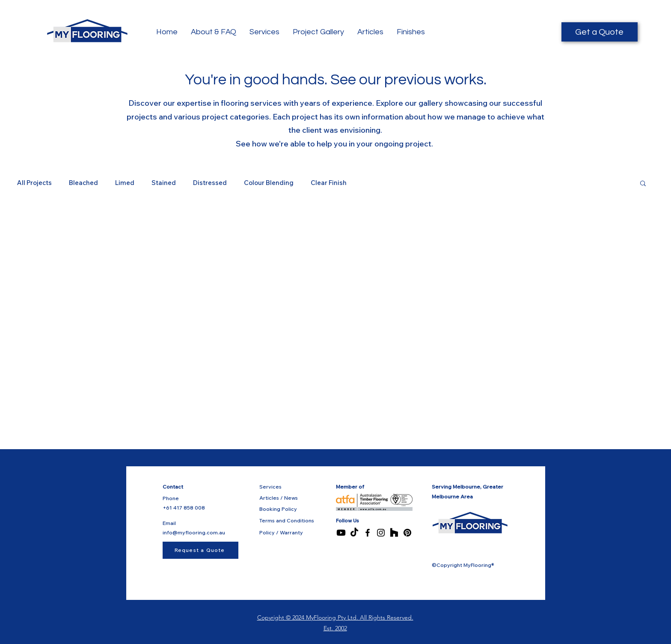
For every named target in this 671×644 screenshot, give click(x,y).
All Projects (34, 183)
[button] (643, 184)
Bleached (83, 183)
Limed (125, 183)
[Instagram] (381, 533)
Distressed (210, 183)
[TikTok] (354, 533)
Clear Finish (329, 183)
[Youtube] (341, 533)
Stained (164, 183)
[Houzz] (394, 533)
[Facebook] (368, 533)
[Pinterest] (407, 533)
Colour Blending (269, 183)
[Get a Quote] (600, 32)
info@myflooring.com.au (194, 532)
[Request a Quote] (200, 550)
